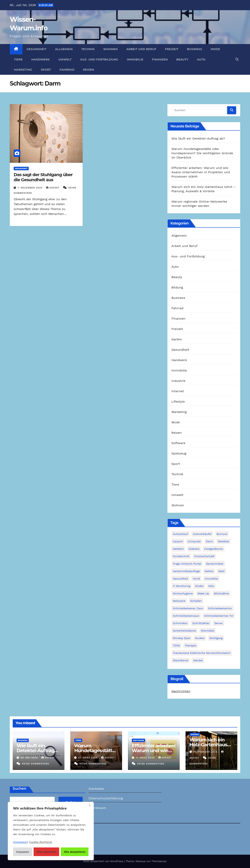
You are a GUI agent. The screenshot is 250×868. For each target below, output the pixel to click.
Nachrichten (181, 691)
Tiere (18, 59)
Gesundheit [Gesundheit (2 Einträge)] (180, 579)
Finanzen (160, 59)
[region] (51, 831)
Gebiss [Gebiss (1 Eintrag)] (209, 571)
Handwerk (40, 59)
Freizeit (172, 49)
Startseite (96, 789)
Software (178, 443)
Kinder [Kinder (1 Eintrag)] (199, 586)
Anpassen (22, 852)
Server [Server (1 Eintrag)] (219, 623)
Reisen (89, 70)
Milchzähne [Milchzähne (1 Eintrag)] (221, 593)
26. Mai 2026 (30, 758)
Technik (88, 49)
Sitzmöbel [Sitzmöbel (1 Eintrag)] (208, 631)
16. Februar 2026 (206, 752)
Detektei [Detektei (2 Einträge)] (223, 541)
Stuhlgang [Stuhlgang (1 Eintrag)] (216, 638)
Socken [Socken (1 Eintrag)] (200, 638)
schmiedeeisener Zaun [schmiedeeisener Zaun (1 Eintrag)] (188, 608)
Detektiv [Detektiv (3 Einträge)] (178, 549)
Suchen (20, 789)
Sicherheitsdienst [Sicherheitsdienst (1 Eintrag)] (184, 631)
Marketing (23, 70)
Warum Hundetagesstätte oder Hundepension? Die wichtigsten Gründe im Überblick (202, 153)
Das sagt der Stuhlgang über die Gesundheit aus (43, 177)
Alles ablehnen (46, 852)
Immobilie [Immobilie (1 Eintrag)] (211, 579)
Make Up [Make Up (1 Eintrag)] (203, 593)
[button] (237, 59)
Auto (201, 59)
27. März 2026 (88, 758)
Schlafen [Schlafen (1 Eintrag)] (196, 601)
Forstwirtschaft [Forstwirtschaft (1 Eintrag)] (204, 556)
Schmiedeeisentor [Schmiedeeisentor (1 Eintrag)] (220, 608)
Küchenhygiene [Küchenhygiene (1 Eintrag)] (183, 593)
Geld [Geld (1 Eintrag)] (221, 571)
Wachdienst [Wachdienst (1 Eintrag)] (181, 660)
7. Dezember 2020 (30, 188)
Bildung (177, 287)
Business (194, 49)
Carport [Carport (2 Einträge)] (178, 541)
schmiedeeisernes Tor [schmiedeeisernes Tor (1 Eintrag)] (219, 616)
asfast (53, 188)
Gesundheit (37, 49)
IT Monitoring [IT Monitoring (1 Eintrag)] (182, 586)
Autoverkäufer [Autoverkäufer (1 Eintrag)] (202, 534)
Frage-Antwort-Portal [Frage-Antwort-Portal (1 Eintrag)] (187, 564)
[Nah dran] (90, 805)
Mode (215, 49)
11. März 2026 (146, 758)
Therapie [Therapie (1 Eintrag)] (191, 645)
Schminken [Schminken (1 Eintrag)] (180, 623)
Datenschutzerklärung (106, 798)
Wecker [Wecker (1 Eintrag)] (198, 660)
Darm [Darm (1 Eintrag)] (209, 541)
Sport (46, 70)
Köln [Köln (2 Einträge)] (211, 586)
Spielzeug (179, 453)
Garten (177, 339)
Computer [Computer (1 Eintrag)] (194, 541)
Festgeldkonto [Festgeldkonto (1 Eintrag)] (214, 549)
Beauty (182, 59)
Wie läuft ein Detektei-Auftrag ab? (198, 138)
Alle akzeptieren (75, 852)
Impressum (97, 808)
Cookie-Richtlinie (41, 842)
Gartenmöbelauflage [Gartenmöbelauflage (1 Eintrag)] (186, 571)
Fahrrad (67, 70)
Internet (178, 391)
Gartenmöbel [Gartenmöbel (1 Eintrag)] (215, 564)
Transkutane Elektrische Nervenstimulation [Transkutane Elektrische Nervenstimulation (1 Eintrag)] (202, 653)
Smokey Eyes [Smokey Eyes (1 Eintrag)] (182, 638)
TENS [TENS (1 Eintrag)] (176, 645)
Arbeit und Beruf (141, 49)
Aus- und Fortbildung (99, 59)
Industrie (178, 381)
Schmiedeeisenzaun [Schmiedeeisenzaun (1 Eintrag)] (186, 616)
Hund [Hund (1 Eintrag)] (196, 579)
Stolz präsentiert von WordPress (104, 861)
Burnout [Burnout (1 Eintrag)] (222, 534)
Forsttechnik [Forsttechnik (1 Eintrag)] (181, 556)
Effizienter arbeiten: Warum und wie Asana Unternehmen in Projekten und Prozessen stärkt (201, 172)
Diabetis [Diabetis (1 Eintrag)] (194, 549)
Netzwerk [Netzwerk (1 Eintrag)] (179, 601)
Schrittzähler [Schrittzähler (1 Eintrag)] (201, 623)
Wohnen (111, 49)
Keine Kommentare (36, 764)
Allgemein (64, 49)
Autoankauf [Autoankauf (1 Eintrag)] (180, 534)
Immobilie (135, 59)
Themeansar (159, 861)
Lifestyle (178, 402)
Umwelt (65, 59)
